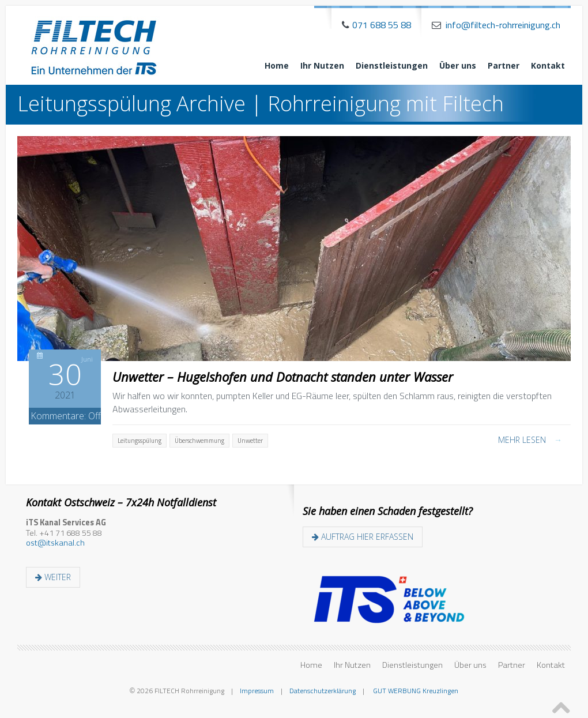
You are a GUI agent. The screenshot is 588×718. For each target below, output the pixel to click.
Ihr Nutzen (322, 65)
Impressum (257, 691)
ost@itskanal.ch (55, 543)
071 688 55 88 (382, 25)
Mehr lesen (530, 440)
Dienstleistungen (392, 65)
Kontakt (548, 65)
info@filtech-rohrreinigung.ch (503, 25)
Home (277, 65)
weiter (53, 577)
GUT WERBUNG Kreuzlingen (415, 691)
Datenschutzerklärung (323, 691)
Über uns (458, 65)
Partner (504, 65)
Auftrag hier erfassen (363, 537)
